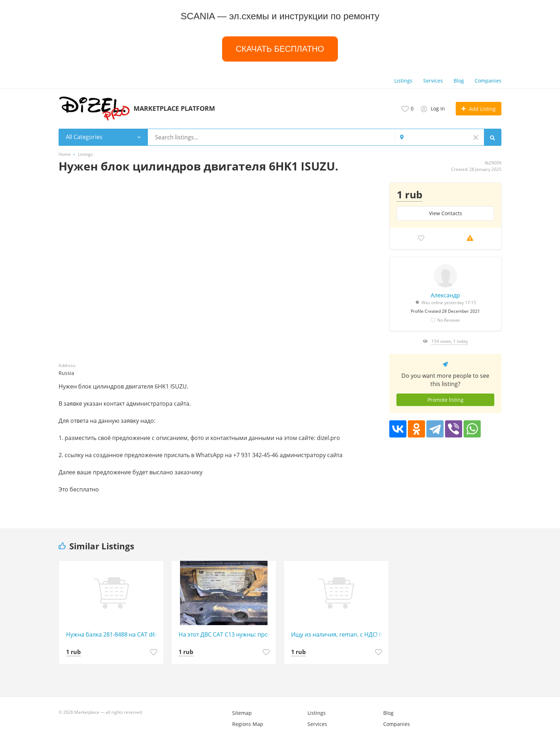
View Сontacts (446, 213)
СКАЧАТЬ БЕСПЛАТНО (280, 49)
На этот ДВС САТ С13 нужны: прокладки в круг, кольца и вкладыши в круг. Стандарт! (226, 634)
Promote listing (446, 400)
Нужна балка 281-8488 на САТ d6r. (113, 634)
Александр (445, 295)
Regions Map (248, 724)
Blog (459, 81)
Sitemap (242, 713)
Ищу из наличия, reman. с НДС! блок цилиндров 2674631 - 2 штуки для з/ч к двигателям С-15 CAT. (338, 634)
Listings (403, 81)
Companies (488, 81)
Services (433, 81)
